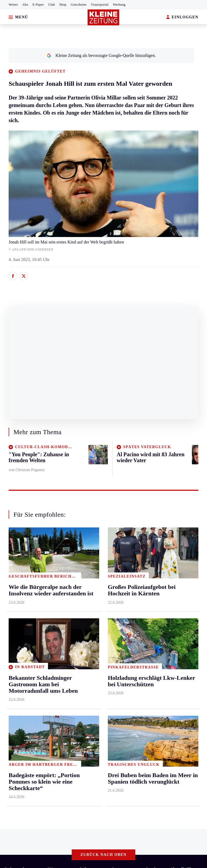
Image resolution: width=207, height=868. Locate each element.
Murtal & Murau (19, 599)
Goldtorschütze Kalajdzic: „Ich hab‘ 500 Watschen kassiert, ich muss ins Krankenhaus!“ (88, 726)
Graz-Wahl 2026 (184, 620)
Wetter (13, 5)
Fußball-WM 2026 (186, 568)
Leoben (11, 589)
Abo (25, 5)
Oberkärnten (58, 599)
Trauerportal (100, 5)
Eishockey (121, 630)
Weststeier (13, 662)
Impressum (15, 747)
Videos (176, 599)
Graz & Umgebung (21, 579)
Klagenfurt (57, 568)
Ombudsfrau (91, 589)
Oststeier (12, 620)
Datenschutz (54, 747)
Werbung (119, 5)
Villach (54, 630)
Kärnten (56, 558)
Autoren (153, 579)
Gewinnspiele (182, 589)
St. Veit (54, 620)
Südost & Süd (16, 641)
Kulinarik (88, 620)
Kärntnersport (124, 579)
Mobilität (88, 579)
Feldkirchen (58, 579)
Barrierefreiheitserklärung (95, 747)
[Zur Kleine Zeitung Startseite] (103, 17)
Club (52, 5)
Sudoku (152, 610)
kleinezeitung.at (34, 766)
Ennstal (11, 568)
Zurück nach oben (104, 543)
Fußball (118, 589)
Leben (86, 558)
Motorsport (121, 610)
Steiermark (15, 558)
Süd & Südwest (18, 630)
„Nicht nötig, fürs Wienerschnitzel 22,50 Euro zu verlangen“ (64, 717)
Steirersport (122, 568)
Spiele (151, 599)
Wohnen (87, 610)
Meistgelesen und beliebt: (28, 683)
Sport (117, 558)
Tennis (117, 599)
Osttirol (54, 610)
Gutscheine (79, 5)
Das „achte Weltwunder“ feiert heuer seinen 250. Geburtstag (64, 701)
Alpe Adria (180, 610)
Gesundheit (90, 568)
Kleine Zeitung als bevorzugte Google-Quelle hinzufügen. (101, 55)
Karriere (87, 630)
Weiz (9, 651)
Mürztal (11, 610)
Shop (63, 5)
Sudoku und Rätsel (186, 579)
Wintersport (122, 620)
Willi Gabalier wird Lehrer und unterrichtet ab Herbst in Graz (65, 693)
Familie (86, 641)
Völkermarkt (59, 641)
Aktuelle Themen (186, 558)
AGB (34, 747)
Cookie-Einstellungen (144, 747)
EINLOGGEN (182, 17)
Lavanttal (56, 589)
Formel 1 (178, 630)
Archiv (152, 589)
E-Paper (38, 5)
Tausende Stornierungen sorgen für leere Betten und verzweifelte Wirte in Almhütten (85, 709)
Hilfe (150, 568)
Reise (85, 599)
